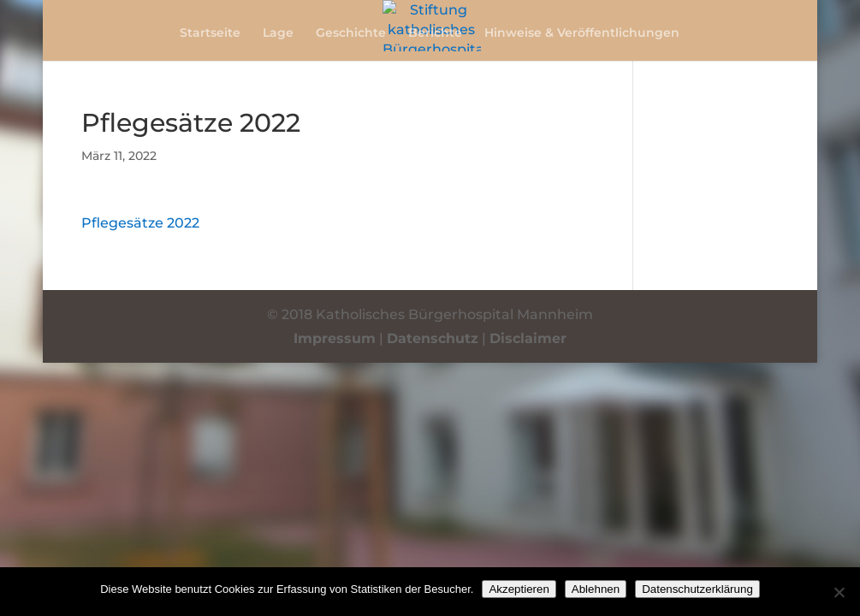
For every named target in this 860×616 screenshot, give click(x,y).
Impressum (335, 338)
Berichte (435, 33)
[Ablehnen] (839, 592)
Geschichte (351, 33)
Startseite (210, 33)
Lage (278, 33)
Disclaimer (528, 338)
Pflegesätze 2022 (140, 223)
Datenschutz (433, 338)
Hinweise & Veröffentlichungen (582, 33)
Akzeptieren (519, 589)
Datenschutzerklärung (697, 589)
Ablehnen (596, 589)
